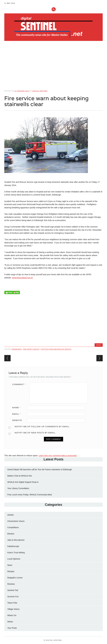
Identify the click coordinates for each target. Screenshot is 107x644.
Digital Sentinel (40, 91)
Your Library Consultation (18, 488)
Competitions (13, 527)
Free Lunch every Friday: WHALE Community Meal (30, 495)
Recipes (11, 571)
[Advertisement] (54, 64)
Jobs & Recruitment (16, 540)
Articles (11, 515)
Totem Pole (12, 603)
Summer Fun (13, 597)
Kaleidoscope (13, 546)
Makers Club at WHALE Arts (20, 476)
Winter (10, 622)
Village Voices (13, 609)
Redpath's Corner (15, 578)
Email (17, 414)
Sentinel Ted (13, 590)
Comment (20, 384)
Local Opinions (14, 559)
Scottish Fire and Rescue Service (56, 349)
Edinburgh (17, 349)
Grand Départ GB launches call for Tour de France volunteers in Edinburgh (40, 469)
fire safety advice (31, 349)
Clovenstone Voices (16, 521)
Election (11, 534)
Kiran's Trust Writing (16, 553)
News (99, 345)
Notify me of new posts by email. (35, 433)
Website (17, 420)
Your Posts (12, 628)
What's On (12, 615)
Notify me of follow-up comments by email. (42, 426)
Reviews (11, 584)
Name (17, 408)
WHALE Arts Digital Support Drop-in (23, 482)
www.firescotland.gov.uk (22, 278)
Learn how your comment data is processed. (58, 456)
